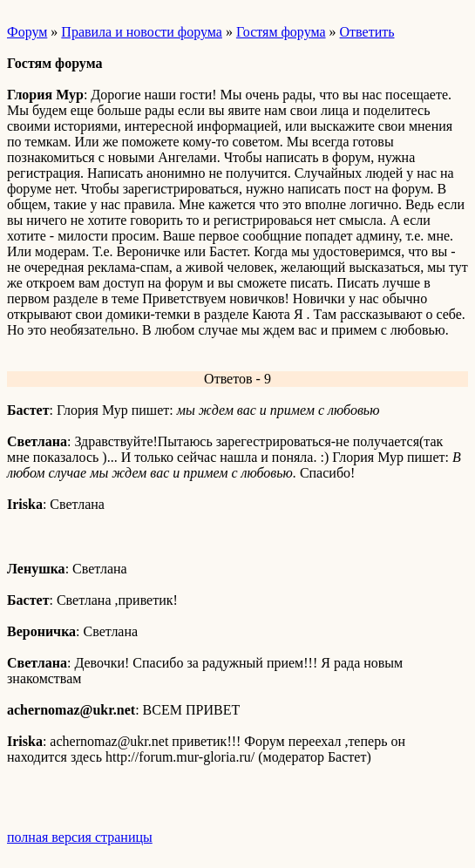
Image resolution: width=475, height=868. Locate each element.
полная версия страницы (80, 837)
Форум (27, 32)
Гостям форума (281, 32)
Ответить (367, 32)
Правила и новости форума (142, 32)
